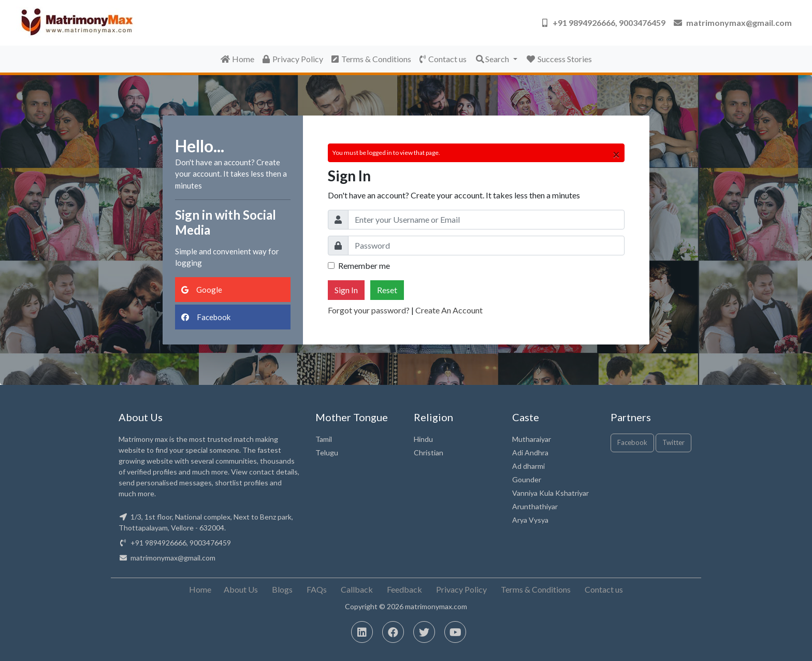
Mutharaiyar (532, 439)
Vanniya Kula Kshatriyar (550, 493)
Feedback (404, 589)
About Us (241, 589)
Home (237, 59)
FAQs (317, 589)
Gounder (527, 479)
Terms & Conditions (371, 59)
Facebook (206, 317)
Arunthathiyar (535, 506)
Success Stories (559, 59)
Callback (357, 589)
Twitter (673, 442)
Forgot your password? (369, 310)
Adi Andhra (530, 452)
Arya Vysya (530, 520)
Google (202, 290)
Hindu (423, 439)
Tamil (324, 439)
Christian (429, 452)
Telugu (327, 452)
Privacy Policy (293, 59)
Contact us (443, 59)
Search (493, 59)
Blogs (282, 589)
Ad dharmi (528, 466)
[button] (604, 23)
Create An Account (449, 310)
